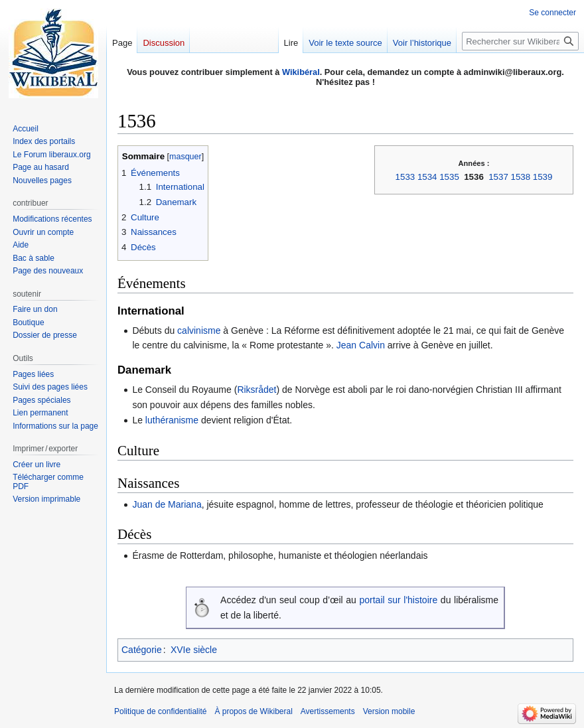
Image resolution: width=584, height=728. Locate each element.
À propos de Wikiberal (253, 711)
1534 (427, 177)
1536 (474, 177)
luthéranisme (172, 420)
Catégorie (142, 650)
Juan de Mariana (167, 504)
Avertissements (328, 711)
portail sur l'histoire (398, 600)
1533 (405, 177)
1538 (521, 177)
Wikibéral (301, 72)
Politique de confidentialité (160, 711)
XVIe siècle (194, 650)
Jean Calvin (361, 345)
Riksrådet (256, 390)
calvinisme (199, 330)
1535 (449, 177)
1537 (498, 177)
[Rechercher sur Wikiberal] (520, 41)
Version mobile (389, 711)
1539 (543, 177)
